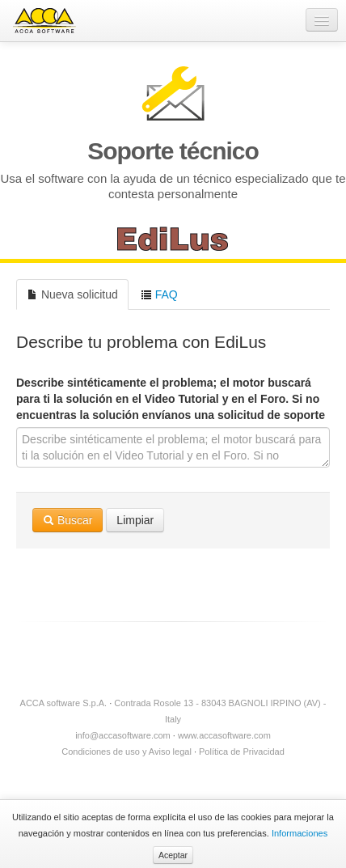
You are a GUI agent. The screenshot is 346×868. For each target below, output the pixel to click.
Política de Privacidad (242, 752)
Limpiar (135, 520)
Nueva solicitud (72, 294)
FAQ (159, 294)
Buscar (68, 520)
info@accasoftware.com (123, 735)
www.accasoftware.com (224, 735)
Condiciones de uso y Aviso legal (127, 752)
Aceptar (173, 855)
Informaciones (300, 833)
